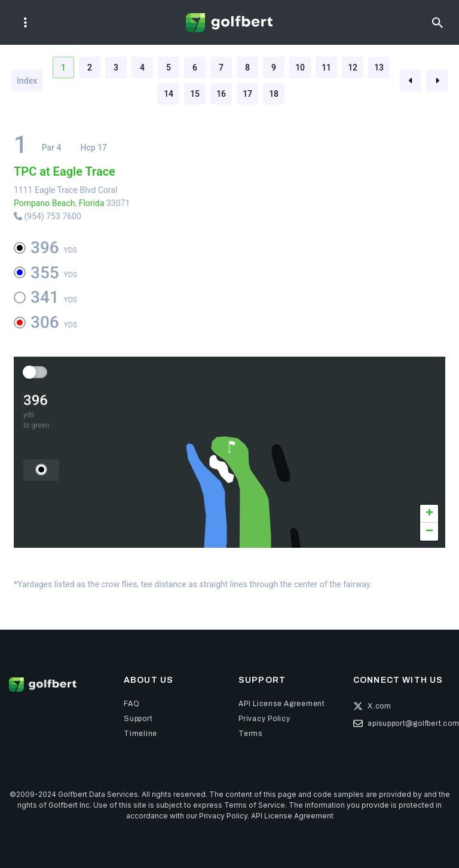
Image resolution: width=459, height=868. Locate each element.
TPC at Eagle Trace (65, 171)
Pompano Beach (44, 203)
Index (27, 81)
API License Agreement (292, 816)
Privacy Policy (223, 816)
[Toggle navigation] (25, 23)
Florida (92, 203)
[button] (231, 447)
